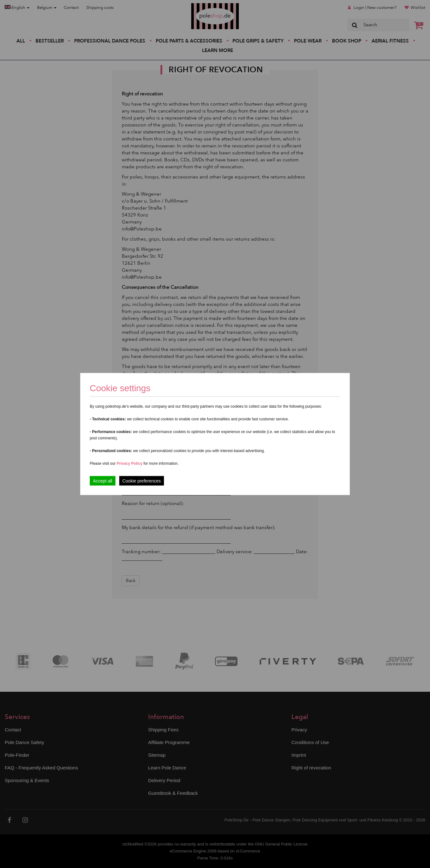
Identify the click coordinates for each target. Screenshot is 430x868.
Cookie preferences (142, 481)
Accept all (103, 481)
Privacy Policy (130, 463)
